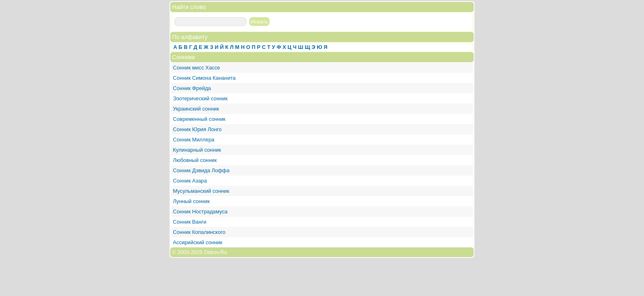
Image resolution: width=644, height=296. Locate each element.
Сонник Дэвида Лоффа (201, 170)
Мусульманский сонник (201, 191)
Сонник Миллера (194, 140)
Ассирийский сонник (198, 242)
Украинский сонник (196, 109)
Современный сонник (199, 119)
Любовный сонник (195, 160)
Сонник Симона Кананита (204, 78)
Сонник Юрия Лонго (197, 129)
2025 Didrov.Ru (209, 252)
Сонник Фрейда (192, 88)
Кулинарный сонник (197, 150)
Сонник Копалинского (199, 232)
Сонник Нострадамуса (200, 212)
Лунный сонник (191, 201)
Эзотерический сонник (200, 98)
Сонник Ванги (190, 222)
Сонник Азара (190, 181)
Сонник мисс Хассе (197, 68)
